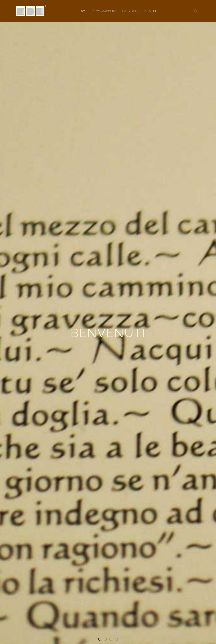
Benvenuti (101, 640)
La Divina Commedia (104, 11)
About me (151, 11)
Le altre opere (130, 11)
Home (83, 11)
